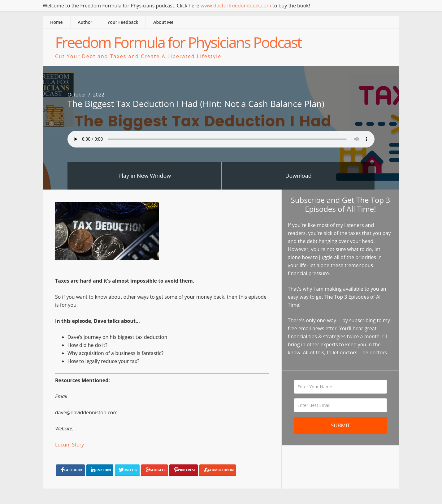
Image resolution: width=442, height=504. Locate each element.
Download (298, 176)
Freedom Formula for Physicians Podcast (178, 42)
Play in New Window (145, 176)
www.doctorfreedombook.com (236, 6)
